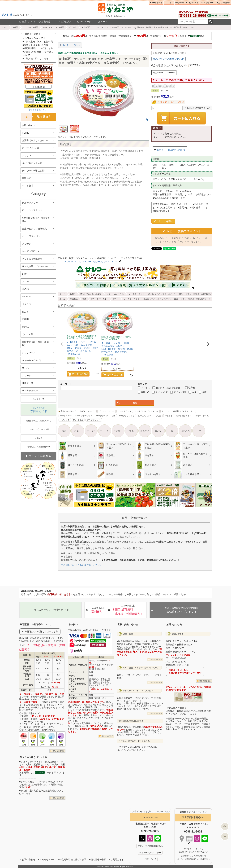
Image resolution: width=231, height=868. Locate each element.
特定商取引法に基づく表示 (73, 859)
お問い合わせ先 (174, 624)
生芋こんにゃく (145, 416)
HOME (25, 133)
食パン (158, 431)
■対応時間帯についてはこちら (38, 48)
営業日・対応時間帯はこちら (150, 846)
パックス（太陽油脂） (33, 259)
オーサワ (91, 431)
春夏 (84, 299)
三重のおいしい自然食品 (34, 229)
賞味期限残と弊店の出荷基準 (131, 721)
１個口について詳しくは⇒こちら (41, 631)
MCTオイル (78, 420)
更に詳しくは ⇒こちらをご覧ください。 (82, 565)
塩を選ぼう (36, 117)
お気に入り (65, 22)
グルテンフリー (30, 203)
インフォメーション (150, 811)
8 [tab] (141, 510)
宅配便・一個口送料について (171, 150)
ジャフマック (29, 353)
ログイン (29, 15)
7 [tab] (138, 510)
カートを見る (157, 3)
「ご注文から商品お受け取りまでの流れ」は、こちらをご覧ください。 (138, 748)
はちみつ (185, 431)
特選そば (169, 416)
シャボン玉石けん (31, 251)
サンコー (166, 411)
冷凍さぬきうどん (184, 416)
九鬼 (131, 431)
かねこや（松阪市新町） (85, 705)
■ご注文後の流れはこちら (35, 58)
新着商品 (44, 22)
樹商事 (25, 319)
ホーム (5, 27)
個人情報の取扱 (98, 859)
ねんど (25, 312)
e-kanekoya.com (150, 817)
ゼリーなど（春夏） (100, 299)
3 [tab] (129, 510)
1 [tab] (125, 510)
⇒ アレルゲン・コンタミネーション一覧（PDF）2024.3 (88, 262)
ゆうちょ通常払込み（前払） (77, 685)
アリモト (26, 375)
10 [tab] (145, 510)
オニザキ (145, 431)
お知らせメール (208, 3)
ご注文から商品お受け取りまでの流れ (135, 741)
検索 (210, 22)
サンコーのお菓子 (30, 27)
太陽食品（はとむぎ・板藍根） (35, 344)
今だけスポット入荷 (32, 163)
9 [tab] (143, 510)
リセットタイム (202, 416)
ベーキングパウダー (84, 416)
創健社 (25, 274)
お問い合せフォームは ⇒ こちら (182, 641)
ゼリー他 (73, 27)
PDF (190, 697)
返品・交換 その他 (128, 624)
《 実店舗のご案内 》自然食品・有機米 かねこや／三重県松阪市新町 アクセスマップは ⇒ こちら (188, 711)
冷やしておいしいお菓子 (53, 27)
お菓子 (15, 27)
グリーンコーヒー (107, 411)
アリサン (26, 155)
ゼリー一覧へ (71, 45)
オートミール (66, 416)
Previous (62, 497)
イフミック (65, 420)
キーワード (66, 384)
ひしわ (25, 368)
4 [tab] (132, 510)
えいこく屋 (28, 334)
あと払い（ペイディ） (78, 695)
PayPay (72, 675)
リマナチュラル (30, 390)
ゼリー (116, 299)
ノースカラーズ (125, 411)
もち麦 (158, 416)
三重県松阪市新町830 (193, 817)
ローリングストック (32, 210)
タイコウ (26, 304)
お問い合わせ (224, 3)
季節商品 (26, 178)
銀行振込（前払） (73, 690)
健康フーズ (28, 383)
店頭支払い (73, 698)
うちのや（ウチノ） (32, 360)
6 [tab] (136, 510)
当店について (27, 22)
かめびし (118, 431)
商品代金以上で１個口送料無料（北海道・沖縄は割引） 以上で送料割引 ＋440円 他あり (135, 36)
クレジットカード (76, 672)
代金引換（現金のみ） (78, 665)
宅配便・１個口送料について (36, 624)
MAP (192, 652)
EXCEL (199, 697)
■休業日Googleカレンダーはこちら (38, 53)
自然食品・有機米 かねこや (179, 644)
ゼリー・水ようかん (115, 294)
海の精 (25, 289)
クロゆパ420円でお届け (34, 171)
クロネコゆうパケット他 (33, 757)
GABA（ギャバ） (88, 411)
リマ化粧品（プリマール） (35, 266)
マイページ (84, 22)
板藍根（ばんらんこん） (184, 411)
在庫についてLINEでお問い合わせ (169, 53)
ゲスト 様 (7, 15)
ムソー (25, 281)
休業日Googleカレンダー (150, 853)
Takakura (27, 297)
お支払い (73, 624)
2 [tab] (127, 510)
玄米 (113, 416)
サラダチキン (102, 416)
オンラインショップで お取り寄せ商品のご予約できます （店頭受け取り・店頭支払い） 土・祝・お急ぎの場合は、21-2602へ (193, 854)
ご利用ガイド (193, 3)
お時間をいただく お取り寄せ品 (36, 219)
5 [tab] (134, 510)
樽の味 (25, 327)
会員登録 (180, 3)
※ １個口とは (38, 87)
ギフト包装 (28, 186)
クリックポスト (28, 782)
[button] (62, 344)
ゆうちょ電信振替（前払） (76, 680)
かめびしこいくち (127, 416)
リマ (199, 431)
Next (208, 497)
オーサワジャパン (31, 148)
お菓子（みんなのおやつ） (35, 140)
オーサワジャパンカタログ (147, 411)
